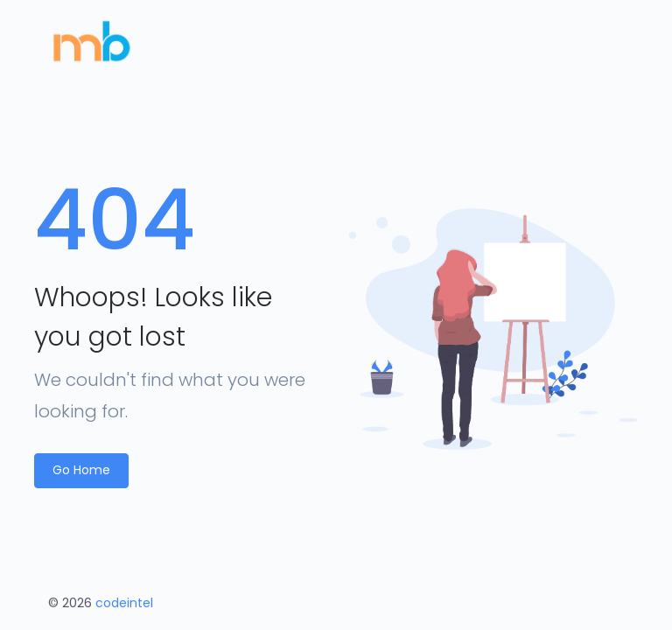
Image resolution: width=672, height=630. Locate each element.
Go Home (81, 470)
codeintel (124, 603)
